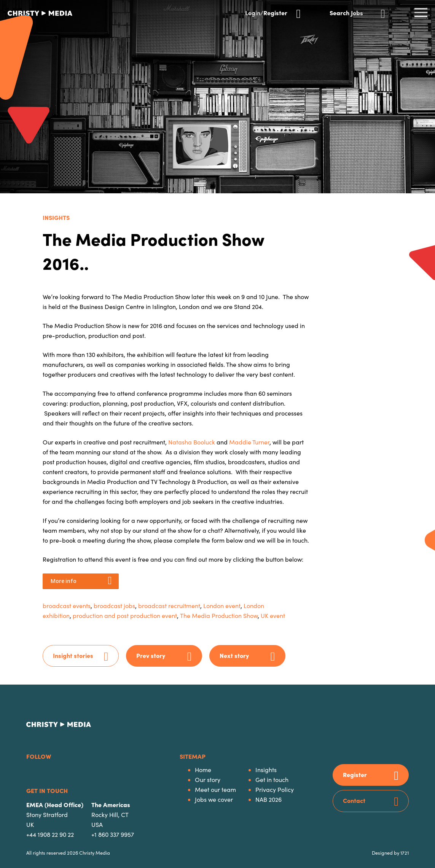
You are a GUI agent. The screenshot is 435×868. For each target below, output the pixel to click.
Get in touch (272, 780)
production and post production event (125, 616)
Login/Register (266, 12)
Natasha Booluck (192, 442)
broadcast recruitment (169, 606)
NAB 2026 (268, 799)
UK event (273, 616)
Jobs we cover (214, 799)
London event (222, 606)
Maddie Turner (249, 442)
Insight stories (73, 655)
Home (203, 770)
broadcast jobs (114, 606)
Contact (354, 800)
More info (63, 581)
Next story (234, 655)
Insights (56, 217)
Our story (208, 780)
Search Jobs (346, 12)
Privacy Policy (275, 789)
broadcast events (67, 606)
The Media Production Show (219, 616)
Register (355, 774)
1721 (405, 853)
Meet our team (215, 789)
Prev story (151, 655)
